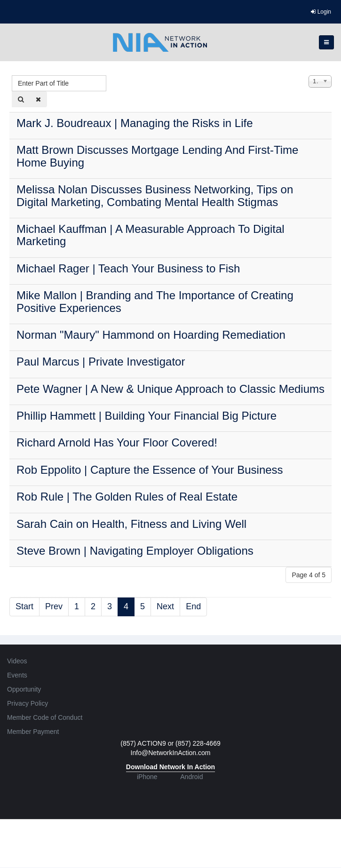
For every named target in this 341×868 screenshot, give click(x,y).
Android (191, 777)
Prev (54, 606)
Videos (17, 661)
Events (17, 675)
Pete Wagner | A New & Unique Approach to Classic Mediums (170, 389)
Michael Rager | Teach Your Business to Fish (128, 268)
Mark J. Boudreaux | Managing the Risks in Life (135, 123)
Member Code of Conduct (45, 717)
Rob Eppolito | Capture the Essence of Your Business (150, 470)
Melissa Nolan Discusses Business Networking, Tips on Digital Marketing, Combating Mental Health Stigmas (155, 195)
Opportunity (24, 689)
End (193, 606)
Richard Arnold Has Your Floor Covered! (117, 442)
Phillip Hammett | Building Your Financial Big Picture (147, 416)
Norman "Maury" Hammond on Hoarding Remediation (151, 335)
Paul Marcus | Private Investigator (101, 362)
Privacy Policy (28, 703)
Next (165, 606)
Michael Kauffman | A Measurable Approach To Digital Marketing (151, 235)
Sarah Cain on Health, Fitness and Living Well (131, 524)
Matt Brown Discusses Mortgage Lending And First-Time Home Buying (157, 156)
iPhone (147, 777)
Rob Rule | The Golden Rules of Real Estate (127, 497)
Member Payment (33, 732)
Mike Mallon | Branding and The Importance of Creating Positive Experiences (155, 301)
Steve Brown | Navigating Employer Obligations (135, 551)
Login (321, 12)
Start (24, 606)
